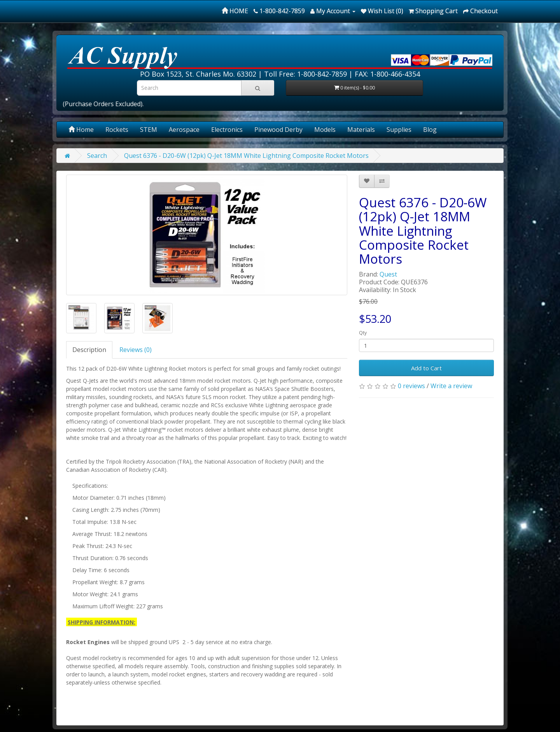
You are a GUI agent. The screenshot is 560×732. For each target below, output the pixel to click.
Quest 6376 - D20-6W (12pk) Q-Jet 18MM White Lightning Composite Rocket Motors (246, 156)
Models (325, 130)
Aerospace (184, 130)
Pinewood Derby (278, 130)
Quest (388, 274)
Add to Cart (426, 368)
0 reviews (411, 386)
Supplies (399, 130)
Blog (430, 130)
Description (89, 350)
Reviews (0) (136, 350)
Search (97, 156)
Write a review (451, 386)
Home (81, 130)
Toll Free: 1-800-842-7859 (305, 74)
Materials (361, 130)
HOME (235, 11)
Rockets (117, 130)
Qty (363, 333)
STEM (149, 130)
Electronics (227, 130)
